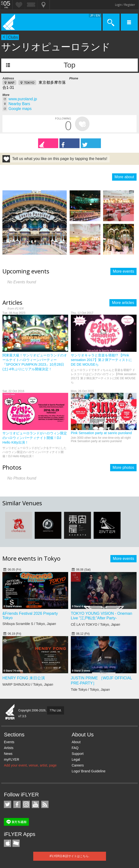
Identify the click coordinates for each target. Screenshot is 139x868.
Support (78, 754)
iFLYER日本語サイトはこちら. (70, 856)
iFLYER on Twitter (8, 804)
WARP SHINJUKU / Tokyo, (28, 684)
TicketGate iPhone (16, 843)
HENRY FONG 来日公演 (24, 678)
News (8, 754)
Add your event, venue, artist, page (30, 765)
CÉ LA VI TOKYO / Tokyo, (95, 624)
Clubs (13, 37)
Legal (76, 759)
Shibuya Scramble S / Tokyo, (29, 624)
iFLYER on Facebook (17, 804)
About (76, 742)
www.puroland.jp (23, 99)
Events (9, 742)
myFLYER (12, 759)
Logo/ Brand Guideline (88, 771)
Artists (9, 748)
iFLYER (10, 712)
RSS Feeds (45, 804)
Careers (78, 765)
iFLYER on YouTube (35, 804)
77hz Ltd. (55, 710)
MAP (11, 83)
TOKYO (29, 83)
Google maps (20, 109)
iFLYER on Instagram (26, 804)
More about (124, 177)
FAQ (75, 748)
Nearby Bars (19, 104)
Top (69, 65)
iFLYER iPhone (8, 843)
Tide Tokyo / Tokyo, (90, 690)
